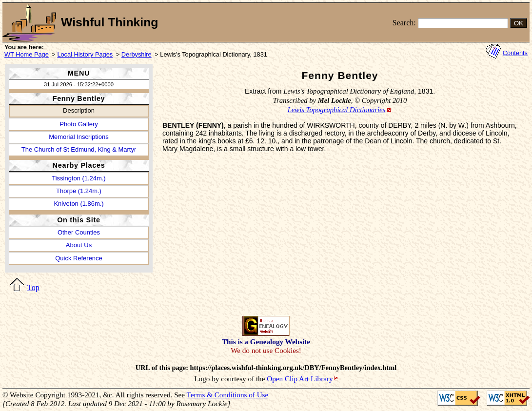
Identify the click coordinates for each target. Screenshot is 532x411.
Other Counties (79, 232)
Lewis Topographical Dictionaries (337, 110)
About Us (79, 245)
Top (33, 287)
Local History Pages (85, 54)
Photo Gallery (79, 124)
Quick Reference (79, 258)
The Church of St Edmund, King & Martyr (79, 149)
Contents (515, 53)
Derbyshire (137, 54)
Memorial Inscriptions (79, 137)
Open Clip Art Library (300, 379)
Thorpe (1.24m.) (79, 191)
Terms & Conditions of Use (228, 395)
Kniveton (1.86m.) (79, 204)
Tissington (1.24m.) (79, 178)
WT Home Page (27, 54)
